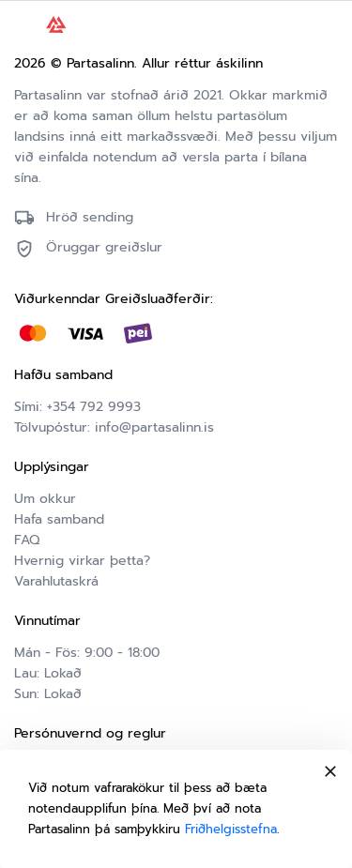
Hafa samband (59, 519)
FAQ (27, 540)
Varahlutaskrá (56, 581)
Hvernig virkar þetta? (82, 561)
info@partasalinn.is (154, 427)
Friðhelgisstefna (231, 829)
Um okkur (45, 499)
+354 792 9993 (94, 407)
